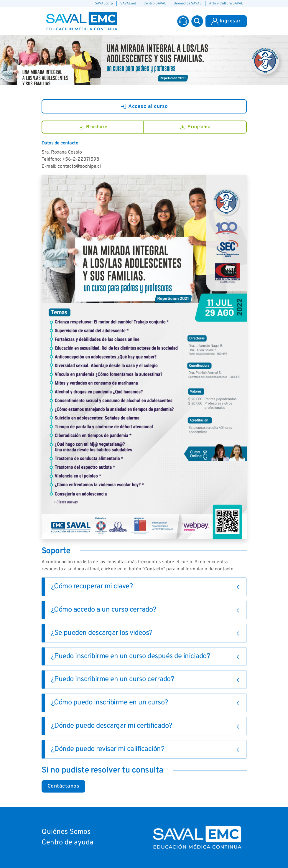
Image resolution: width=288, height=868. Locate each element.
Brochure (93, 127)
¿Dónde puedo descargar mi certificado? (112, 726)
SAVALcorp (104, 4)
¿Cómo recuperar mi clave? (92, 587)
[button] (197, 21)
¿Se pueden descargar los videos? (102, 633)
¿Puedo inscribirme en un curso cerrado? (113, 679)
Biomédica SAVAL (188, 4)
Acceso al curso (144, 106)
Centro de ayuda (68, 843)
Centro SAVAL (155, 4)
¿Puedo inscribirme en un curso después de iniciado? (131, 656)
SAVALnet (128, 4)
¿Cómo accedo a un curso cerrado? (104, 610)
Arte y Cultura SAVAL (226, 4)
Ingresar (226, 21)
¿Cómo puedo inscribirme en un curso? (110, 703)
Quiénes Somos (66, 832)
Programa (195, 127)
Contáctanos (64, 786)
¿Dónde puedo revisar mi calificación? (108, 749)
